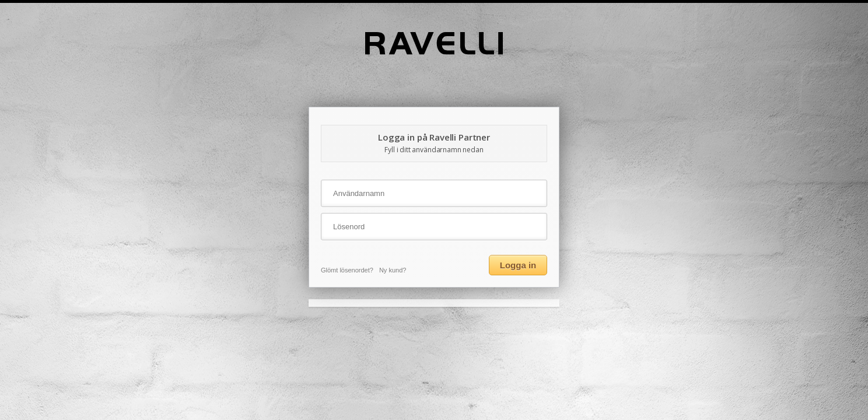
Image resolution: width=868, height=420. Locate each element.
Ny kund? (393, 270)
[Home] (434, 52)
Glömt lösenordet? (347, 270)
